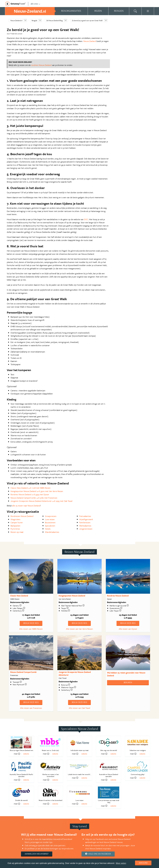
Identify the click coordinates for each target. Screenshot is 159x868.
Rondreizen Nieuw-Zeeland (22, 516)
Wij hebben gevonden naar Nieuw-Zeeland (126, 674)
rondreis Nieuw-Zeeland (41, 65)
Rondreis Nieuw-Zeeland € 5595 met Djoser (30, 494)
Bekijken (128, 682)
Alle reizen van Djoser (128, 629)
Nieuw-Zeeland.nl (16, 20)
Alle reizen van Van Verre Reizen (79, 629)
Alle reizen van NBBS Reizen (31, 629)
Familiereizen (85, 522)
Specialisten (50, 526)
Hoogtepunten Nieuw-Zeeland (72, 596)
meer (17, 754)
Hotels (48, 529)
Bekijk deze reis (31, 623)
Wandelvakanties (52, 532)
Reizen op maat (17, 532)
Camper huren (17, 522)
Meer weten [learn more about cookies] (121, 863)
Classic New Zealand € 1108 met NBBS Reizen (31, 488)
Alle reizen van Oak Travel (79, 708)
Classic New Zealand (19, 596)
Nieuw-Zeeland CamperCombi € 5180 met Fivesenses (34, 498)
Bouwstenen (50, 522)
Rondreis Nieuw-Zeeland (118, 596)
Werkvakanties (85, 526)
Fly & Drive (15, 529)
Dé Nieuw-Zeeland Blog (55, 20)
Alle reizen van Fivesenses (31, 708)
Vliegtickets (15, 519)
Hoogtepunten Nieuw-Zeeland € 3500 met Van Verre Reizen (37, 491)
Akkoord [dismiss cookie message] (143, 863)
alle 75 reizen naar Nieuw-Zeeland (26, 506)
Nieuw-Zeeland (90, 41)
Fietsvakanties (85, 516)
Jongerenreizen (86, 529)
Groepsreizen (51, 516)
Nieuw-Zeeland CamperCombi (23, 672)
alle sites (35, 4)
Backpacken (15, 526)
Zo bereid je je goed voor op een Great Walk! (87, 20)
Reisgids (34, 20)
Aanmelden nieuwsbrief (37, 854)
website (26, 754)
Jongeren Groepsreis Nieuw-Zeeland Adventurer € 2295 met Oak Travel (41, 501)
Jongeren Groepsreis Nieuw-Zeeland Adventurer (75, 673)
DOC (86, 219)
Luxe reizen (50, 519)
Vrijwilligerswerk (86, 519)
